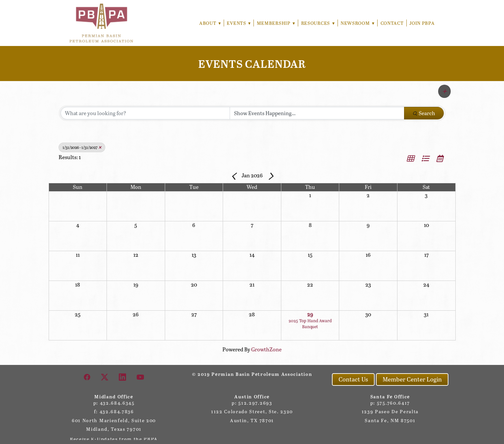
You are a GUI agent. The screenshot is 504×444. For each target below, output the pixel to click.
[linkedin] (123, 377)
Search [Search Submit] (424, 113)
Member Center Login (412, 379)
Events (237, 23)
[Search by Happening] (317, 113)
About (208, 23)
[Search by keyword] (145, 113)
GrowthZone (266, 349)
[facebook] (87, 377)
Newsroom (357, 23)
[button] (444, 91)
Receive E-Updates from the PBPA (114, 439)
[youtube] (141, 377)
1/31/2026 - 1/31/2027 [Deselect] (82, 147)
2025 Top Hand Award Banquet (310, 324)
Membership (275, 23)
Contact (392, 23)
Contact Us (353, 379)
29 (310, 314)
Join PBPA (422, 23)
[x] (105, 377)
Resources (317, 23)
